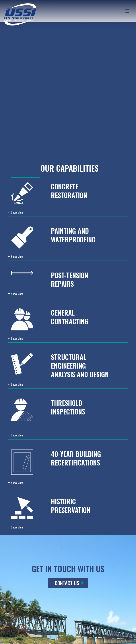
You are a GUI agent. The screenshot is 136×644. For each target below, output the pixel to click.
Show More (17, 212)
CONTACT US (69, 583)
